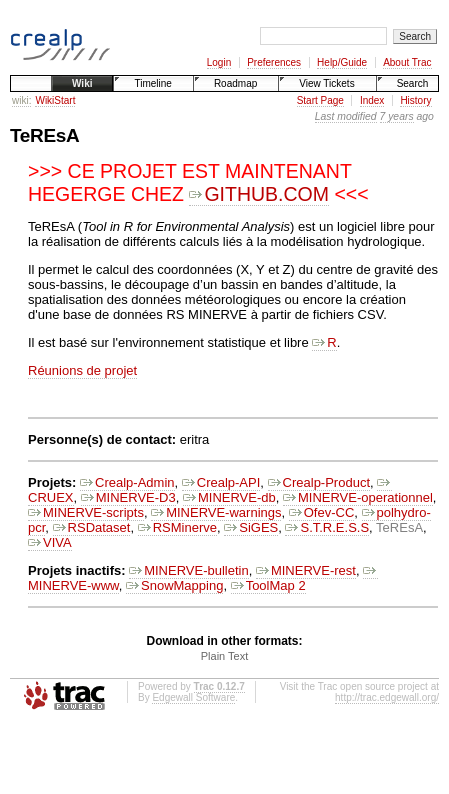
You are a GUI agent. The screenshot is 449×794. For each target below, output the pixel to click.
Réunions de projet (82, 370)
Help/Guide (342, 62)
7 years (397, 116)
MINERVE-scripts (86, 512)
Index (372, 100)
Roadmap (235, 83)
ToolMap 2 (268, 585)
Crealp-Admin (127, 482)
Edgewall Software (193, 697)
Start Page (320, 100)
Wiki (82, 83)
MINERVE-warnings (216, 512)
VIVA (50, 542)
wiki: (21, 100)
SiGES (251, 527)
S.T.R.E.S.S (327, 527)
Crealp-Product (319, 482)
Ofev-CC (322, 512)
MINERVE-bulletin (189, 570)
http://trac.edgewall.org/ (387, 697)
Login (219, 62)
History (415, 100)
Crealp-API (221, 482)
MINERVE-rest (306, 570)
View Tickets (326, 83)
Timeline (152, 83)
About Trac (407, 62)
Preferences (274, 62)
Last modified (346, 116)
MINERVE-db (229, 497)
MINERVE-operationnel (358, 497)
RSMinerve (177, 527)
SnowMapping (174, 585)
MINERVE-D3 (128, 497)
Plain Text (225, 656)
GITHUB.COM (259, 194)
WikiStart (55, 100)
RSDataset (92, 527)
